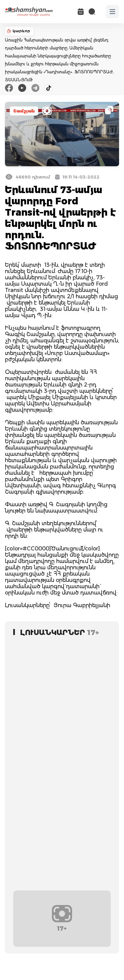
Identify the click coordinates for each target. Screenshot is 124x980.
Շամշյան (24, 111)
